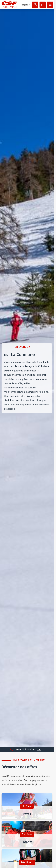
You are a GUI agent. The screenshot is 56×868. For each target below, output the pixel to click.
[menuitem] (27, 806)
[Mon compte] (35, 5)
